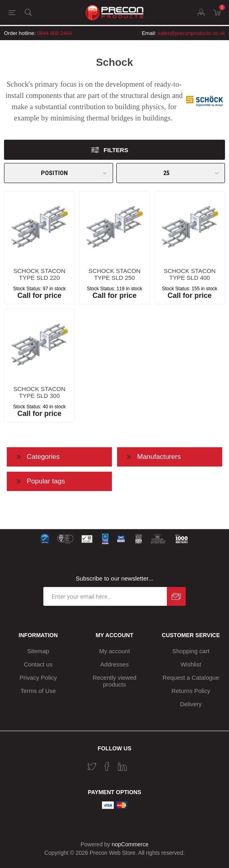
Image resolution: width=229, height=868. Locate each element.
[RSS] (138, 764)
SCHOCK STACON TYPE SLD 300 (39, 392)
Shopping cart (191, 651)
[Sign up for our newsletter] (105, 596)
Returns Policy (191, 691)
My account (114, 651)
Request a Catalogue (191, 677)
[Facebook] (107, 766)
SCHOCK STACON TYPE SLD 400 (190, 274)
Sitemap (38, 651)
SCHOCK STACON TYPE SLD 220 (39, 274)
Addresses (114, 664)
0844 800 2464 (54, 33)
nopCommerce (130, 844)
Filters (116, 150)
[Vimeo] (122, 766)
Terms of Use (38, 691)
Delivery (191, 704)
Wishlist (191, 664)
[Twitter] (92, 766)
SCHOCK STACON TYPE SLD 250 (115, 274)
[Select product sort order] (59, 173)
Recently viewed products (114, 681)
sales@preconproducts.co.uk (191, 33)
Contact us (38, 664)
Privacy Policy (38, 677)
